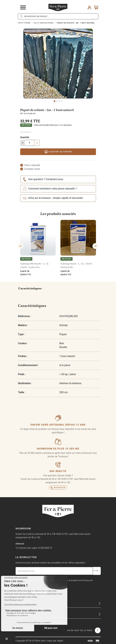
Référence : (25, 316)
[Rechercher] (58, 16)
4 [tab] (62, 101)
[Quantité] (30, 143)
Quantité (25, 137)
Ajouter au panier (58, 152)
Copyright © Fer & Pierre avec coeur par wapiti (39, 641)
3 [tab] (59, 101)
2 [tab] (57, 101)
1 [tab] (55, 101)
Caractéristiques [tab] (30, 288)
